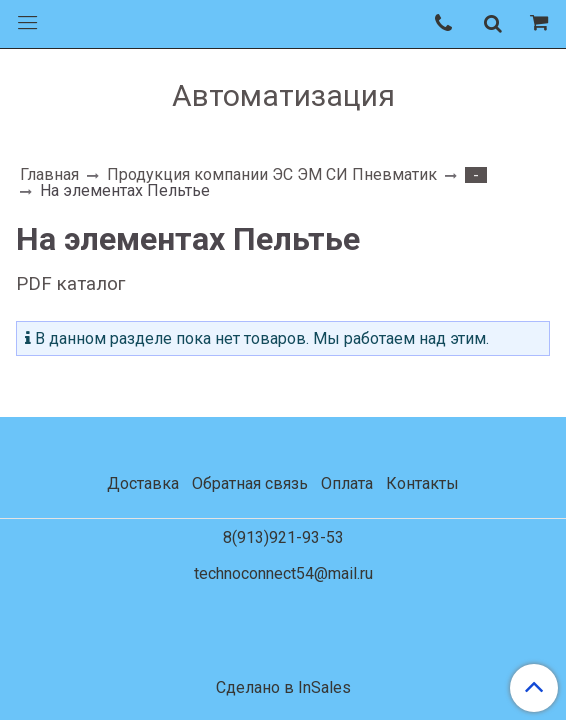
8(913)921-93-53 (283, 537)
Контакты (422, 483)
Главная (49, 174)
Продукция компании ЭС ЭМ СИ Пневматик (272, 174)
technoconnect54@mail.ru (283, 573)
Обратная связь (250, 483)
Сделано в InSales (283, 688)
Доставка (143, 483)
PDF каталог (70, 284)
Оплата (347, 483)
